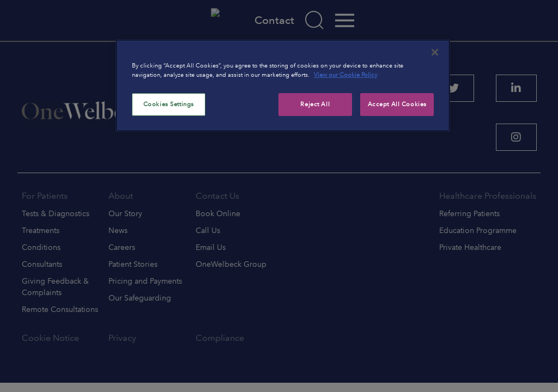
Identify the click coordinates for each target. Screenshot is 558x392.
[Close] (435, 52)
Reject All (315, 104)
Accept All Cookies (397, 104)
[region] (283, 85)
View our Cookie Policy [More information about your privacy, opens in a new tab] (345, 75)
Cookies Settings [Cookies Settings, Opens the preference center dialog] (169, 104)
